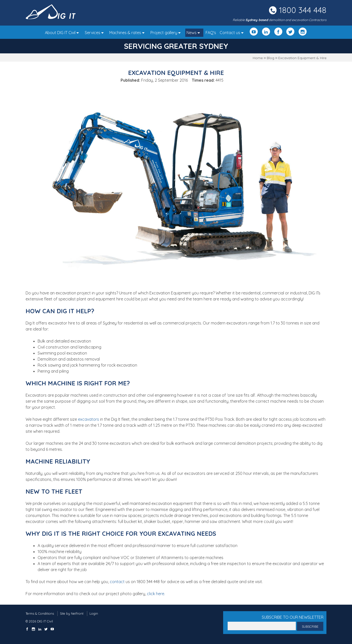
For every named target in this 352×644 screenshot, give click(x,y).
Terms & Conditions (40, 613)
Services (95, 33)
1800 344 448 (303, 10)
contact (117, 582)
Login (94, 613)
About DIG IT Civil (63, 33)
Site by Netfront (72, 613)
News (194, 33)
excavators (89, 419)
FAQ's (211, 33)
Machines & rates (128, 33)
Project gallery (167, 33)
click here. (156, 594)
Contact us (233, 33)
